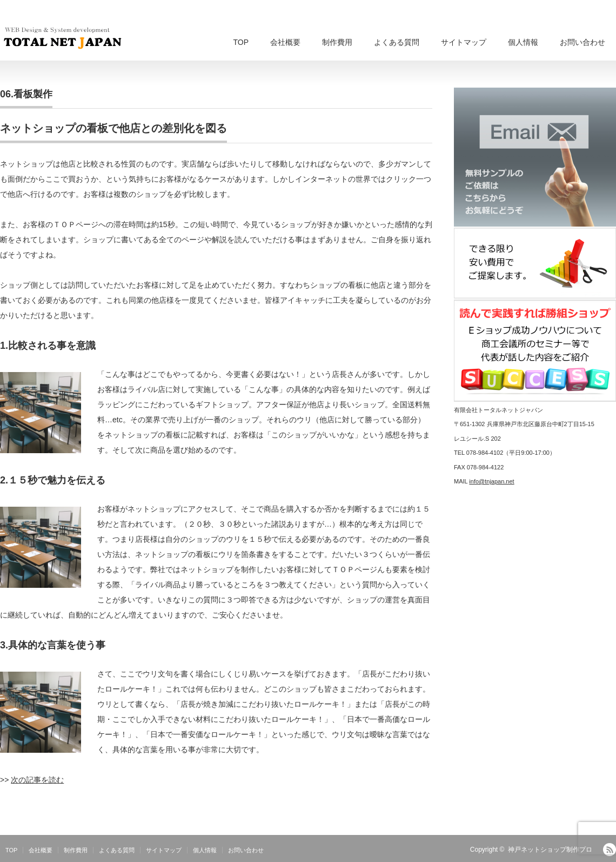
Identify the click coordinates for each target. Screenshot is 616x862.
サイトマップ (464, 42)
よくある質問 (397, 42)
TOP (241, 42)
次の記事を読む (37, 780)
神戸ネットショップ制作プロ (550, 850)
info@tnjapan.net (491, 481)
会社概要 (285, 42)
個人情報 (523, 42)
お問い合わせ (582, 42)
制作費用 (337, 42)
